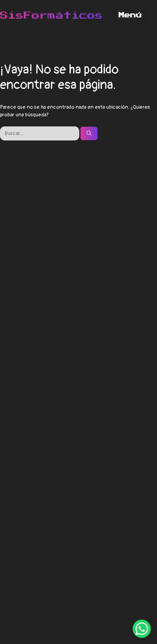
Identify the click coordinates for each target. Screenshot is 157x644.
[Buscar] (89, 133)
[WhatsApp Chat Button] (142, 629)
